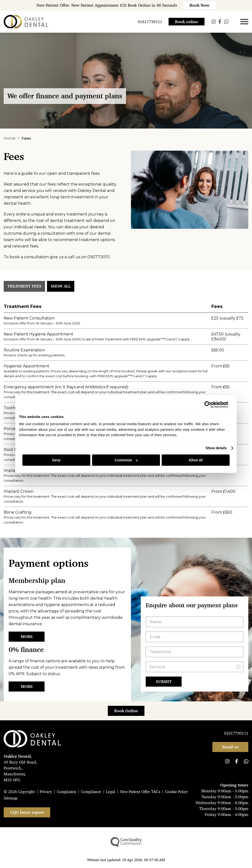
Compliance (91, 792)
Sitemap (11, 798)
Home (10, 138)
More (27, 637)
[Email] (195, 637)
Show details (216, 448)
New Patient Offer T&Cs (140, 792)
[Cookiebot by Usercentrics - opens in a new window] (206, 405)
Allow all (196, 460)
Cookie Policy (177, 792)
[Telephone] (195, 652)
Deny (56, 460)
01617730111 (99, 257)
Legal (111, 792)
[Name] (195, 622)
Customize (126, 460)
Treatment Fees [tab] (24, 286)
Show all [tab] (61, 286)
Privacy (46, 792)
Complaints (66, 792)
